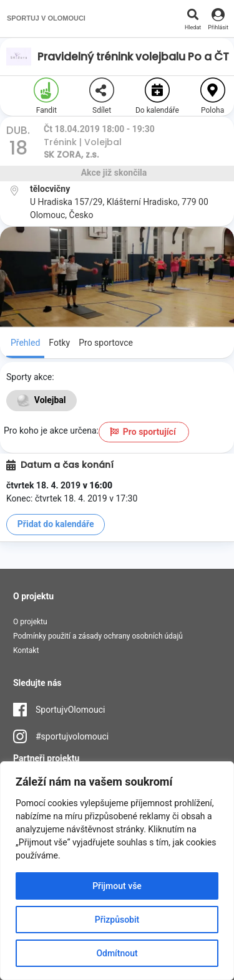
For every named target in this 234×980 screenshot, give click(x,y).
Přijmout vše (117, 886)
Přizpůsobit (117, 920)
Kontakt (26, 650)
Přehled (25, 343)
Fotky (59, 343)
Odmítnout (117, 953)
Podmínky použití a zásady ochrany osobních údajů (98, 636)
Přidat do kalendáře (56, 524)
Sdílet (102, 96)
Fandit (46, 96)
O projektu (30, 622)
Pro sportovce (106, 343)
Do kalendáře (157, 96)
